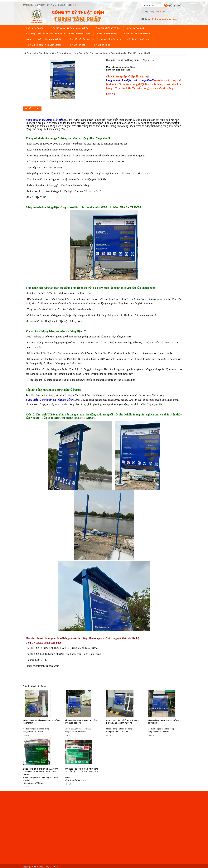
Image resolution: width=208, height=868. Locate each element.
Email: (148, 18)
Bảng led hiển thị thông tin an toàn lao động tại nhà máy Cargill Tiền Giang (41, 770)
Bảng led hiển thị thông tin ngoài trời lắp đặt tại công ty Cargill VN (81, 769)
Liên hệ (71, 3)
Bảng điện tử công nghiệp (64, 52)
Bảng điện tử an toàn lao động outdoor (163, 720)
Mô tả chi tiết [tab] (32, 107)
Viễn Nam (54, 865)
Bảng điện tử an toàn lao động (93, 52)
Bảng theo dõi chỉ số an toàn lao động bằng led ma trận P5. (123, 720)
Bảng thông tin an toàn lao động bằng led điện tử (81, 720)
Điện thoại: (150, 10)
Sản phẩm (44, 52)
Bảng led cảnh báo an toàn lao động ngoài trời (41, 720)
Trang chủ (28, 3)
